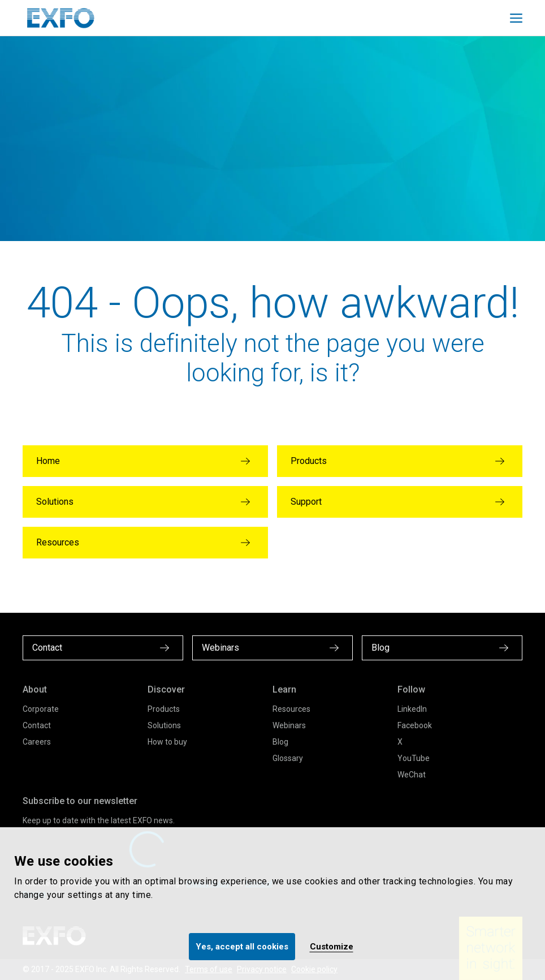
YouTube (414, 758)
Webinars (289, 725)
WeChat (412, 775)
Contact (37, 725)
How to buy (167, 742)
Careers (37, 742)
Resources (291, 709)
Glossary (288, 758)
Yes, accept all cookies (242, 947)
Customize (332, 947)
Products (164, 709)
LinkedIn (412, 709)
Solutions (164, 725)
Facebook (415, 725)
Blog (280, 742)
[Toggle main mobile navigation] (516, 18)
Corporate (41, 709)
